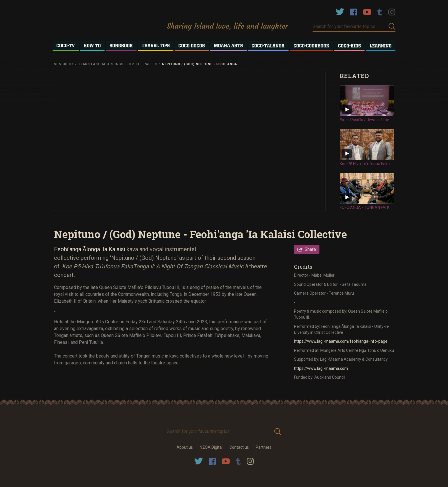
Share (310, 249)
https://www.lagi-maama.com (321, 368)
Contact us (239, 447)
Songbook (64, 64)
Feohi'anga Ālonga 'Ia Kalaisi (90, 249)
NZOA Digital (211, 447)
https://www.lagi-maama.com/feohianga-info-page (341, 341)
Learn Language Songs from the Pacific (118, 64)
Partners (264, 447)
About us (185, 447)
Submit (392, 26)
